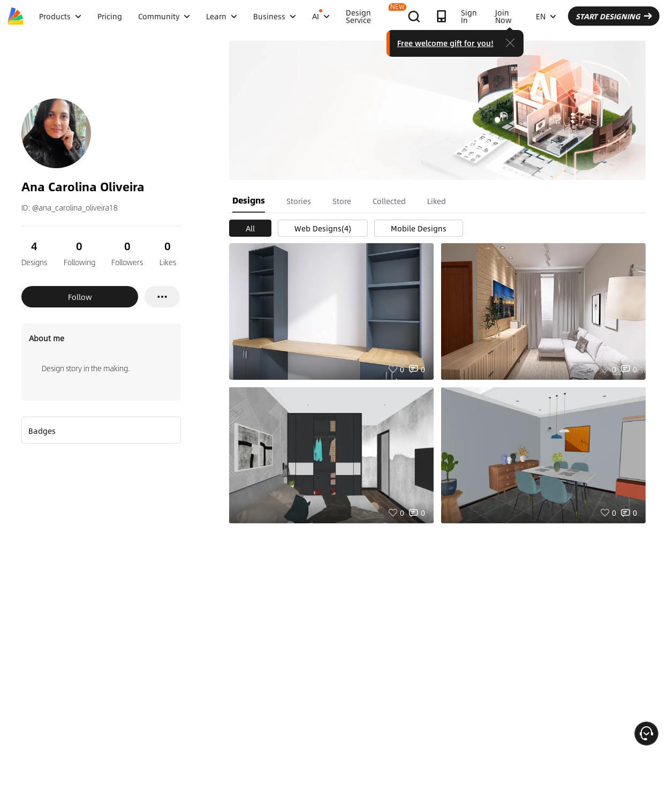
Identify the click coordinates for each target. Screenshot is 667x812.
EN (546, 16)
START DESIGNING (614, 16)
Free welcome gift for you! (445, 43)
